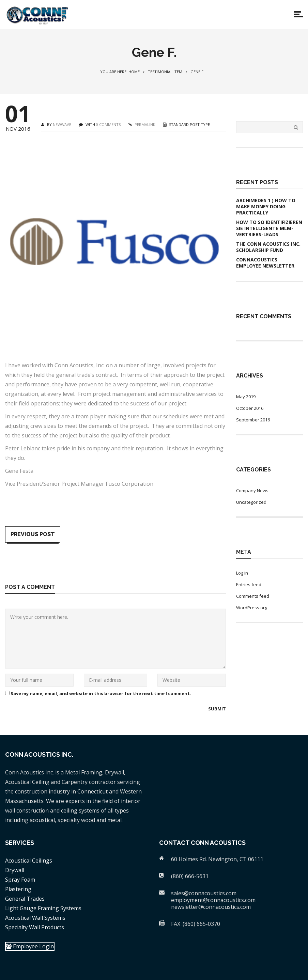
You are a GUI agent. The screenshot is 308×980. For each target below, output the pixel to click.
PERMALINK (144, 124)
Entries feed (249, 584)
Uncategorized (251, 502)
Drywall (15, 870)
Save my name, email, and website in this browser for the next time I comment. (101, 693)
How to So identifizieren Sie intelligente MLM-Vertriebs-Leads (269, 228)
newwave (62, 124)
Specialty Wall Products (35, 927)
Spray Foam (20, 880)
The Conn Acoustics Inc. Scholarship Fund (268, 247)
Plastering (18, 889)
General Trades (25, 899)
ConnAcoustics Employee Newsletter (265, 263)
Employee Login (30, 946)
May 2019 (246, 397)
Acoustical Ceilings (29, 861)
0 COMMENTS (108, 124)
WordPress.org (252, 608)
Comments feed (253, 596)
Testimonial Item (165, 72)
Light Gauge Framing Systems (43, 908)
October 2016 (250, 408)
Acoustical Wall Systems (35, 918)
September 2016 (253, 420)
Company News (252, 491)
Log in (242, 573)
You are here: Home (120, 72)
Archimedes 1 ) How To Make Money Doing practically (266, 207)
